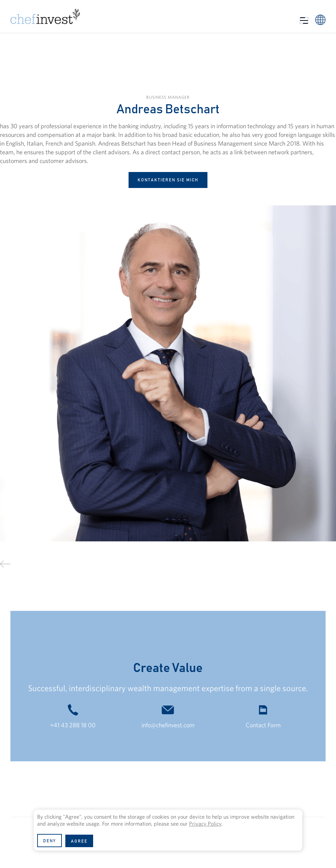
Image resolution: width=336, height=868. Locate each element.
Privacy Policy (205, 824)
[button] (304, 21)
